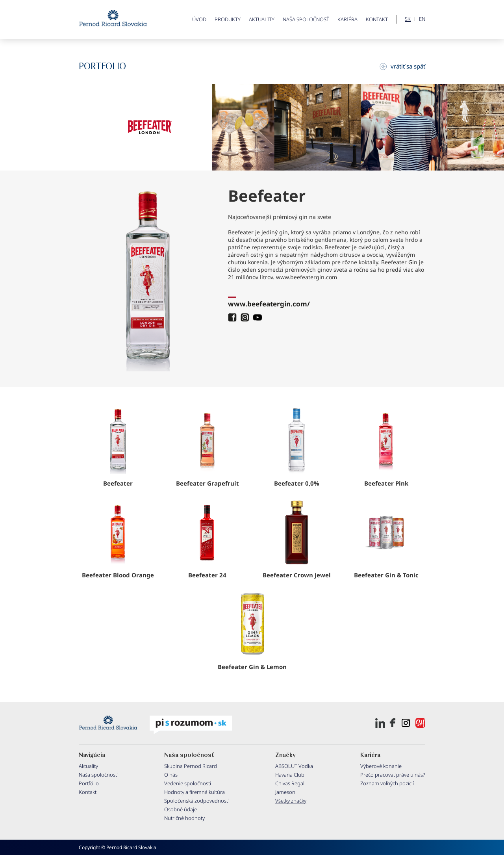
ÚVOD (199, 19)
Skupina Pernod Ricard (191, 766)
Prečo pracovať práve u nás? (393, 775)
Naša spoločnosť (306, 19)
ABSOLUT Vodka (294, 766)
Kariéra (347, 19)
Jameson (285, 792)
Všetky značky (291, 801)
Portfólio (89, 783)
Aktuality (262, 19)
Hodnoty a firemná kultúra (195, 792)
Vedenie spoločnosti (188, 783)
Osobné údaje (181, 809)
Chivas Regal (290, 783)
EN (422, 19)
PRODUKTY (228, 19)
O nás (171, 775)
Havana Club (290, 775)
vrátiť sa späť (402, 66)
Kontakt (377, 19)
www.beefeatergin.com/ (269, 304)
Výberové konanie (381, 766)
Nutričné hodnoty (184, 818)
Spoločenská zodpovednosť (196, 801)
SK (408, 19)
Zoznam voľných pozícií (387, 783)
